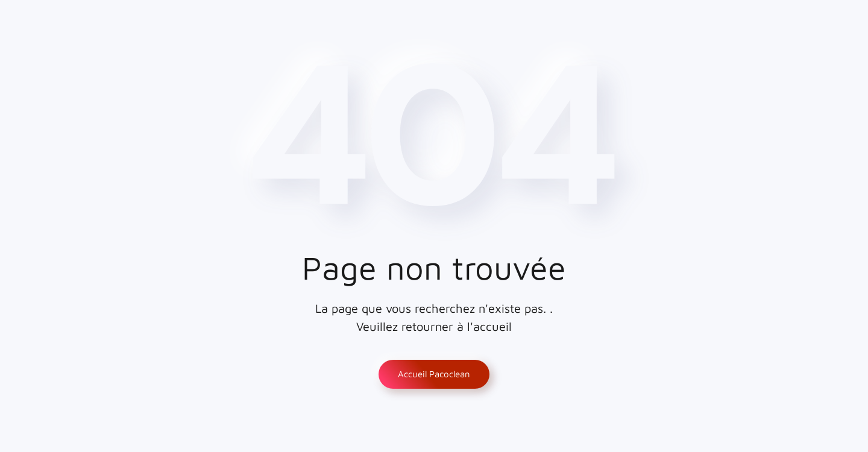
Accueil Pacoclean (434, 374)
